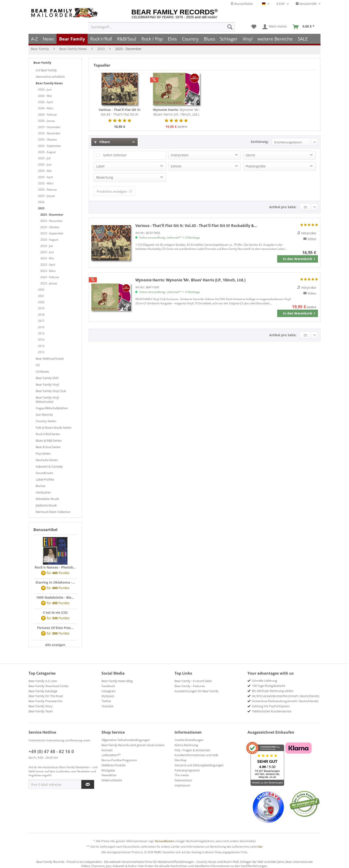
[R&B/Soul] (127, 39)
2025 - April (45, 177)
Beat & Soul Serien (48, 447)
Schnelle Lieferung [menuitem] (264, 681)
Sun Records (44, 415)
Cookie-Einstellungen (189, 740)
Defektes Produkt (114, 765)
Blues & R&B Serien (49, 440)
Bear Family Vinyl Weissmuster (47, 399)
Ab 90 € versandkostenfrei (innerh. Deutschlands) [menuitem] (286, 696)
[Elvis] (173, 39)
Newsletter (109, 775)
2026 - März (46, 108)
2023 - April (48, 265)
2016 (41, 327)
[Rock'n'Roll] (101, 39)
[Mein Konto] (275, 27)
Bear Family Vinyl (47, 384)
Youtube (107, 706)
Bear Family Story (41, 706)
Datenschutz (183, 780)
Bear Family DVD (47, 378)
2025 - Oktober (48, 140)
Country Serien (46, 421)
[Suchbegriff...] (162, 27)
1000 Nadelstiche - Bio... (55, 597)
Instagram (109, 691)
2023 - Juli (47, 246)
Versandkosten (164, 841)
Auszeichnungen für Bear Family (197, 691)
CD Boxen (42, 371)
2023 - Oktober (50, 227)
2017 (41, 321)
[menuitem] (162, 27)
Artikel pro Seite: (283, 207)
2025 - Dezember (49, 127)
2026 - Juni (45, 90)
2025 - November (49, 133)
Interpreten (180, 155)
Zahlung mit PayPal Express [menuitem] (271, 706)
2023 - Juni (47, 252)
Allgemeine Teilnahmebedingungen (126, 740)
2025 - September (50, 146)
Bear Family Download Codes (49, 686)
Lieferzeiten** (111, 755)
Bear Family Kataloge (43, 691)
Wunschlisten (242, 4)
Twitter (106, 701)
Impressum (182, 785)
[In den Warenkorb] (298, 259)
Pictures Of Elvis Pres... (55, 628)
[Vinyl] (248, 39)
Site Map (181, 760)
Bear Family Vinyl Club (51, 391)
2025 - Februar (48, 190)
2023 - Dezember (52, 215)
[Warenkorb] (305, 27)
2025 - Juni (45, 165)
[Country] (190, 39)
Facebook (108, 686)
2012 (41, 352)
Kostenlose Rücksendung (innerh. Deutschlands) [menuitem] (285, 701)
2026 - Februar (48, 115)
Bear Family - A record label (193, 681)
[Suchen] (230, 27)
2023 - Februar (50, 277)
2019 (41, 308)
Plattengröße (256, 166)
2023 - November (52, 221)
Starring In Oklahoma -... (55, 582)
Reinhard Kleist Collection (53, 512)
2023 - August (49, 240)
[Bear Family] (72, 39)
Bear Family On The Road (46, 696)
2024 (41, 202)
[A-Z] (34, 39)
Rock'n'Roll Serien (48, 434)
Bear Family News (49, 83)
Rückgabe (108, 770)
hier (260, 847)
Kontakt (107, 750)
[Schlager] (229, 39)
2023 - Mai (47, 258)
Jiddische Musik (46, 505)
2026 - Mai (45, 96)
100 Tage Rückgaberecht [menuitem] (269, 686)
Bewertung (105, 177)
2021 (41, 296)
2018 (41, 315)
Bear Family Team (41, 711)
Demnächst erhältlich (50, 77)
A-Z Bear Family (46, 70)
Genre (250, 155)
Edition (176, 166)
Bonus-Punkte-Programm (119, 760)
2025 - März (46, 183)
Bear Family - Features (190, 686)
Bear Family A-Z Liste (43, 681)
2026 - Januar (47, 121)
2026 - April (45, 102)
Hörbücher (43, 492)
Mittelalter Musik (47, 499)
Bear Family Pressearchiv (46, 701)
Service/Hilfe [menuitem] (306, 4)
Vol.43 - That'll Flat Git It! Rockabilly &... (120, 112)
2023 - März (48, 271)
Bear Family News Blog (117, 681)
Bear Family (42, 63)
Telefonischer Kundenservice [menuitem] (272, 711)
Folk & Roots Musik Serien (54, 428)
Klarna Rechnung (186, 745)
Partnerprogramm (187, 770)
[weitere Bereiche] (275, 39)
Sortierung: (260, 142)
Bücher (41, 486)
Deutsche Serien (47, 460)
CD (38, 365)
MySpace (108, 696)
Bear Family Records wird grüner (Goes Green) (133, 745)
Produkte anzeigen (114, 191)
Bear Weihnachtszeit (50, 359)
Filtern (102, 142)
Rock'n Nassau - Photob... (55, 567)
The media (182, 775)
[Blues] (209, 39)
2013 (41, 346)
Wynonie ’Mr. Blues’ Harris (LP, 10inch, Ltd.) (176, 112)
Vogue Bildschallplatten (52, 408)
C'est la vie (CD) (55, 612)
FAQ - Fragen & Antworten (192, 750)
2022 (41, 290)
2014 (41, 340)
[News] (49, 39)
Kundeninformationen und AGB (196, 755)
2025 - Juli (44, 158)
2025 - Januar (47, 196)
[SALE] (303, 39)
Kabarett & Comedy (49, 466)
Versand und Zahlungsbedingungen (199, 765)
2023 (41, 208)
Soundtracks (44, 473)
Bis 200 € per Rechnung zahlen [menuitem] (273, 691)
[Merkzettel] (254, 27)
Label (100, 166)
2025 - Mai (45, 171)
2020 (41, 302)
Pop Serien (43, 453)
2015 (41, 333)
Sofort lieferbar (115, 155)
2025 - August (47, 152)
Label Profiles (45, 479)
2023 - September (52, 233)
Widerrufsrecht (112, 780)
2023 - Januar (49, 283)
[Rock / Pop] (152, 39)
